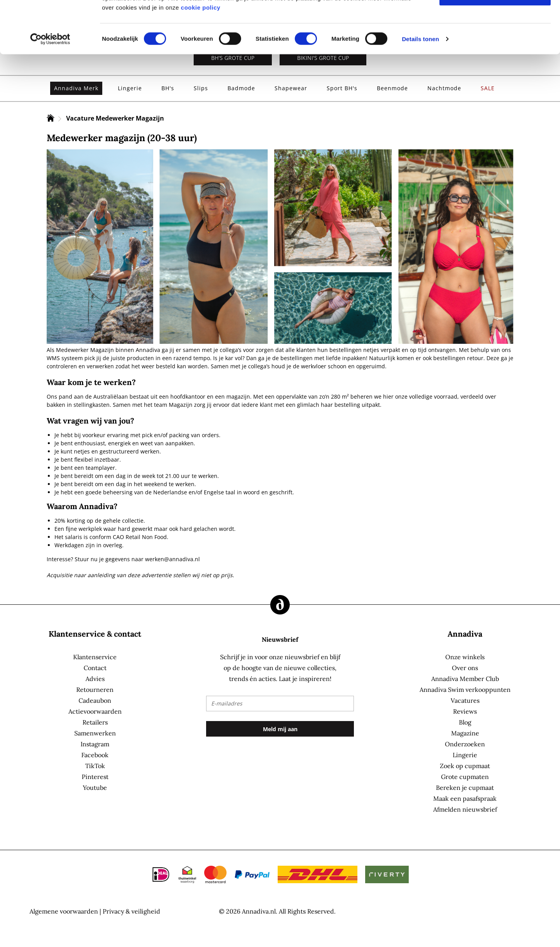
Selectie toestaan (495, 44)
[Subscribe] (280, 729)
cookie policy (201, 56)
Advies (95, 679)
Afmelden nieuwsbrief (465, 809)
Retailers (95, 722)
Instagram (95, 744)
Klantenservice (95, 657)
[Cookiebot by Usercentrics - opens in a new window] (50, 88)
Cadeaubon (95, 700)
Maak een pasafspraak (465, 798)
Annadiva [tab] (465, 634)
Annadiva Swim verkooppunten (465, 690)
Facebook (95, 755)
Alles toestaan (495, 20)
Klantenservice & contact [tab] (95, 634)
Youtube (95, 788)
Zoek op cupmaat (465, 766)
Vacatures (465, 700)
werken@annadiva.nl (172, 559)
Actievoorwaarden (95, 711)
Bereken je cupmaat (465, 788)
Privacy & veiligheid (131, 911)
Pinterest (95, 777)
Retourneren (95, 690)
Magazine (465, 733)
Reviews (465, 711)
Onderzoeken (465, 744)
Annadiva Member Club (465, 679)
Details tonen (420, 88)
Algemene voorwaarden (64, 911)
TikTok (95, 766)
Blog (465, 722)
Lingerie (465, 755)
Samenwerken (95, 733)
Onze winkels (465, 657)
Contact (95, 668)
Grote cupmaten (465, 777)
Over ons (465, 668)
